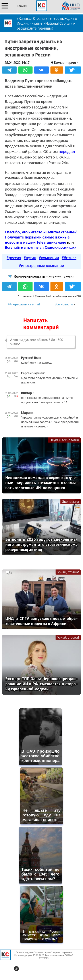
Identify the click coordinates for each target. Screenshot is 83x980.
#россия (14, 258)
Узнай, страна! (68, 572)
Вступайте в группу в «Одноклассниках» (41, 247)
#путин (30, 258)
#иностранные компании (41, 266)
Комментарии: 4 (66, 63)
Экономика (71, 502)
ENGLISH (23, 6)
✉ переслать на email (24, 304)
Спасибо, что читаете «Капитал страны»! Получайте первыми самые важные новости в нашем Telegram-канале (41, 237)
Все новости (64, 304)
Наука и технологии (64, 440)
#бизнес (69, 258)
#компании (49, 258)
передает (67, 151)
